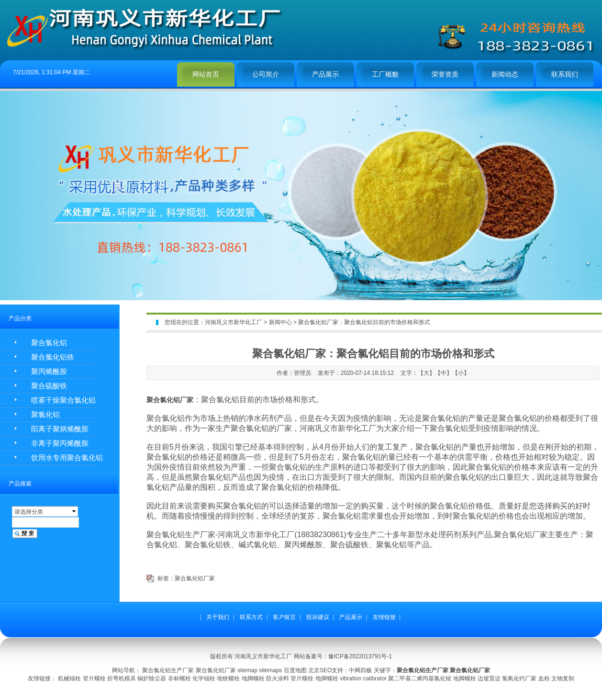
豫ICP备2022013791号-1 (360, 656)
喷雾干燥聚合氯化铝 (63, 400)
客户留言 (284, 617)
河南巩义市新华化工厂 (234, 322)
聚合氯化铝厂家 (195, 578)
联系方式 (251, 617)
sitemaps (270, 670)
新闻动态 (505, 74)
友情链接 (384, 617)
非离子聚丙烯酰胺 (60, 443)
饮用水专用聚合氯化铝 (67, 457)
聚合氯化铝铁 (53, 357)
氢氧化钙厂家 (519, 678)
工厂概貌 (385, 74)
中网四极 (360, 670)
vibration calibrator (363, 678)
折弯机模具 (122, 678)
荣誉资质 (445, 74)
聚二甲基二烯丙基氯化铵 (420, 678)
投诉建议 (318, 617)
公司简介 (266, 74)
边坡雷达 (489, 678)
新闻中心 (280, 322)
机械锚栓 (69, 678)
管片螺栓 (94, 678)
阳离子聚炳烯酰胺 (60, 429)
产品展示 (325, 74)
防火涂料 (278, 678)
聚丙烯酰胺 (49, 371)
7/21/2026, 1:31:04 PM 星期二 (51, 72)
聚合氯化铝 (49, 343)
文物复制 (563, 678)
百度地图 (295, 670)
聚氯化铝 (45, 414)
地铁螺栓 (228, 678)
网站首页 (206, 74)
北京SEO (320, 670)
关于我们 (218, 617)
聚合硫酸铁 (49, 386)
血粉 (544, 678)
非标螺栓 (179, 678)
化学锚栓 (204, 678)
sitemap (247, 670)
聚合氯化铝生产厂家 (168, 670)
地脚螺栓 (253, 678)
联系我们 (565, 74)
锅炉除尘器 (152, 678)
